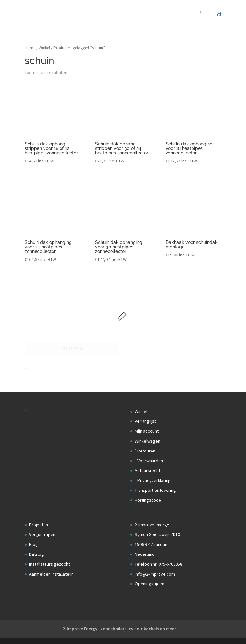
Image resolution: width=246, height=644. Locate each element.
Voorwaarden (149, 461)
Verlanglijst (145, 421)
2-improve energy (152, 525)
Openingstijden (150, 584)
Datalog (37, 554)
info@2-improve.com (155, 574)
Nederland (145, 554)
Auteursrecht (148, 470)
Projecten (39, 525)
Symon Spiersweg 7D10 (157, 534)
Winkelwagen (148, 441)
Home (30, 48)
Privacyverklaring (153, 480)
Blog (33, 544)
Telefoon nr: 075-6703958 (159, 564)
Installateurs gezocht (49, 564)
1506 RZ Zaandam (152, 544)
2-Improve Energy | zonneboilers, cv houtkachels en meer (119, 629)
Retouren (145, 451)
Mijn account (147, 431)
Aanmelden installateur (51, 574)
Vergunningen (42, 534)
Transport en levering (155, 490)
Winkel (44, 48)
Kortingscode (148, 500)
